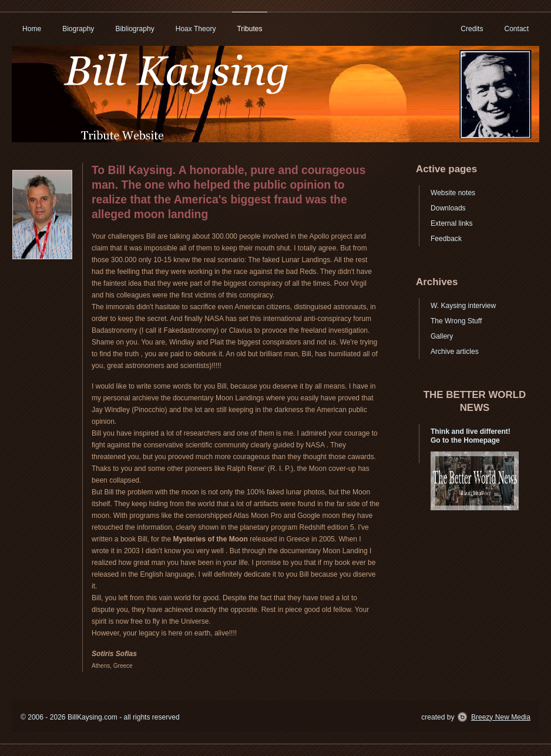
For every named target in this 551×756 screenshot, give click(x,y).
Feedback (446, 239)
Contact (516, 29)
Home (32, 29)
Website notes (453, 193)
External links (452, 223)
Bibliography (135, 29)
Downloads (448, 208)
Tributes (249, 29)
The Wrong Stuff (456, 321)
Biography (78, 29)
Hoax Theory (196, 29)
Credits (472, 29)
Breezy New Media (501, 717)
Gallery (442, 336)
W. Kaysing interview (463, 306)
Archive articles (455, 352)
